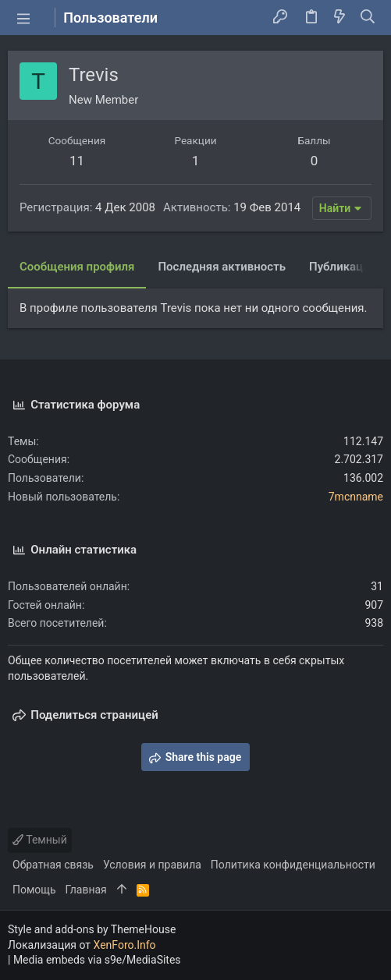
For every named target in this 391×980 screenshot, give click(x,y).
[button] (23, 18)
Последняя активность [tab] (222, 267)
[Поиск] (368, 18)
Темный (40, 840)
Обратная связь (53, 865)
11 (77, 161)
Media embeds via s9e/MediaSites (97, 960)
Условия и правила (152, 865)
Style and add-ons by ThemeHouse (92, 929)
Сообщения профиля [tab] (77, 267)
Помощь (34, 890)
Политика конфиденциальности (293, 865)
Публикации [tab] (343, 267)
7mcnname (356, 497)
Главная (86, 890)
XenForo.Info (125, 945)
